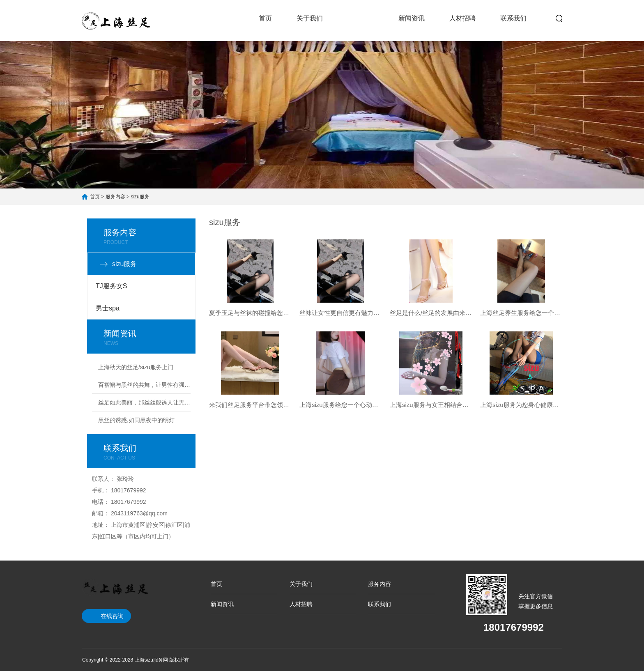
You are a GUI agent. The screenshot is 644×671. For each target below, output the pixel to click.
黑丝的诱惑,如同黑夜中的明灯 (136, 420)
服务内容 (361, 13)
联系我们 (513, 18)
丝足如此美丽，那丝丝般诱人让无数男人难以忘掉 (144, 402)
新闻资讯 (412, 18)
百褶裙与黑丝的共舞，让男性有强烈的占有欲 (144, 385)
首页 (265, 18)
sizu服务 (140, 197)
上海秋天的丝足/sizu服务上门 (136, 367)
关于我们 (310, 18)
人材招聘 (462, 18)
